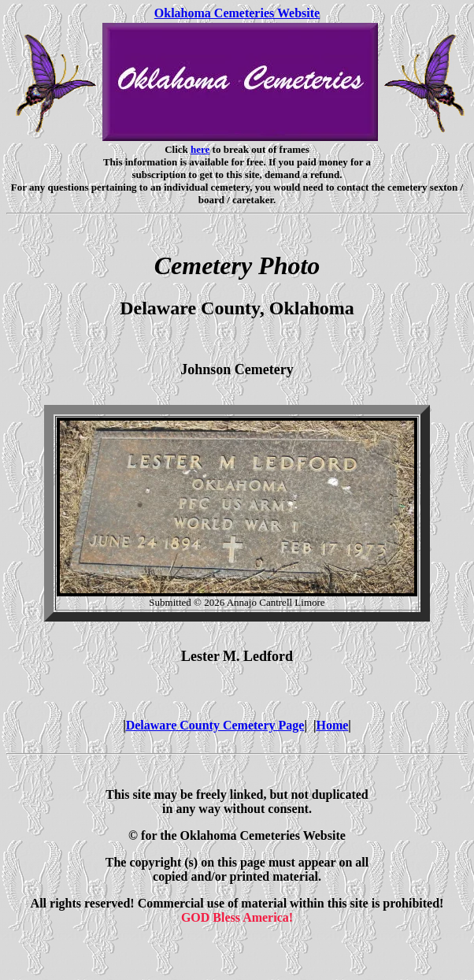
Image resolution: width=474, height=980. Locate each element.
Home (332, 725)
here (200, 149)
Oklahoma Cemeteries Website (237, 13)
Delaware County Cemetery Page (215, 725)
